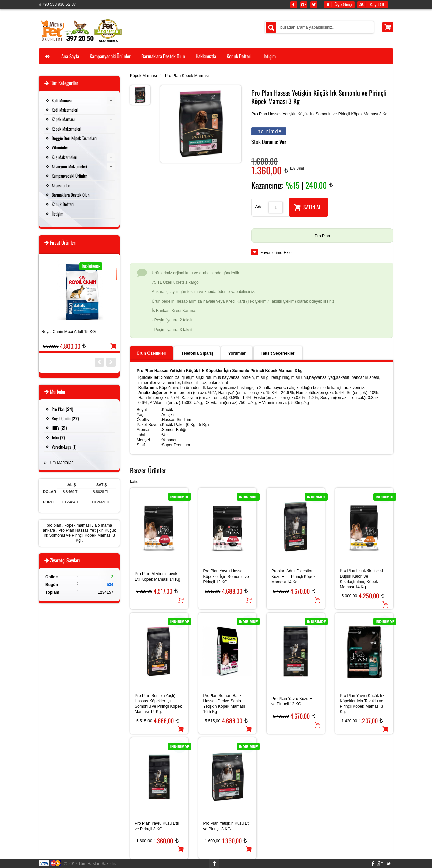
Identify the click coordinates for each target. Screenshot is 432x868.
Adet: (260, 207)
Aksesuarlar (61, 185)
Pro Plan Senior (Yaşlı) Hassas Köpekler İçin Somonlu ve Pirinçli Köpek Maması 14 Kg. (158, 704)
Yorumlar (237, 353)
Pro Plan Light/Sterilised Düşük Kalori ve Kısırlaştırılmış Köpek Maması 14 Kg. (361, 579)
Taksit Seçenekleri (278, 353)
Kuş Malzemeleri (64, 157)
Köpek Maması (143, 76)
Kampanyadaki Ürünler (69, 176)
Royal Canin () (65, 418)
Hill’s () (59, 428)
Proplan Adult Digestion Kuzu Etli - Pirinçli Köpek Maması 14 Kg (293, 577)
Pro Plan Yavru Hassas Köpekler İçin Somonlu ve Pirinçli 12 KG (226, 577)
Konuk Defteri (63, 204)
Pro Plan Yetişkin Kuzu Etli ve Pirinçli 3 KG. (227, 826)
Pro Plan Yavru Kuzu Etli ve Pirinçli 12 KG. (293, 701)
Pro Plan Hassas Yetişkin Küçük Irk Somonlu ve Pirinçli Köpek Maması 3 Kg (80, 535)
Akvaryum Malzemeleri (69, 166)
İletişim (58, 214)
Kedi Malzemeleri (65, 110)
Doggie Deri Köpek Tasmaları (74, 138)
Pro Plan (322, 236)
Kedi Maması (62, 100)
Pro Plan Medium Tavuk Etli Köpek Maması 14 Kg (157, 577)
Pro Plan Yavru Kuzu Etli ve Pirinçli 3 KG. (157, 826)
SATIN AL (307, 206)
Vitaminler (60, 147)
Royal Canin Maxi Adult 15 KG (68, 332)
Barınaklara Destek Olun (71, 195)
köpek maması (78, 525)
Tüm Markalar (60, 463)
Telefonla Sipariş (197, 353)
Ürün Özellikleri (152, 353)
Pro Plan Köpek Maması (187, 76)
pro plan (54, 525)
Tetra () (58, 437)
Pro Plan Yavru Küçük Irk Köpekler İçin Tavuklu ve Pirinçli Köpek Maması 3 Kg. (362, 704)
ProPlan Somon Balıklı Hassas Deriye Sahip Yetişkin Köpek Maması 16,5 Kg (224, 704)
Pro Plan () (62, 409)
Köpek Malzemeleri (66, 129)
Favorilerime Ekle (276, 253)
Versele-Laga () (64, 447)
